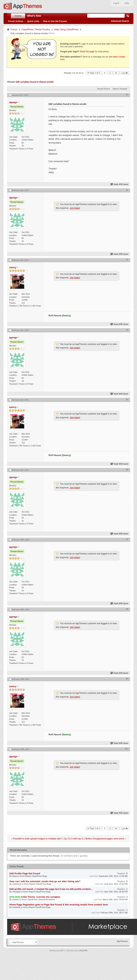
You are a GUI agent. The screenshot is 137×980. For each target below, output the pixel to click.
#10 (127, 749)
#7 (127, 539)
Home (18, 16)
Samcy (52, 33)
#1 (127, 95)
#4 (127, 330)
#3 (127, 260)
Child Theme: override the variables (41, 897)
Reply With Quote (120, 184)
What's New (34, 16)
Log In (116, 3)
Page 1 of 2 (95, 73)
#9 (127, 679)
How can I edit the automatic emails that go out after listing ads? (45, 881)
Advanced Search (120, 21)
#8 (127, 609)
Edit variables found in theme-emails (35, 82)
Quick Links (33, 21)
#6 (127, 470)
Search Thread (119, 89)
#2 (127, 190)
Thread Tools (103, 89)
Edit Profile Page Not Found (25, 873)
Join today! (75, 208)
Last (125, 73)
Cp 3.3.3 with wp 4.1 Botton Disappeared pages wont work (94, 839)
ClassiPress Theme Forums (36, 29)
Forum (14, 29)
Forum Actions (16, 21)
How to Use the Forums (55, 21)
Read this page (87, 52)
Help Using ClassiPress (66, 29)
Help (127, 3)
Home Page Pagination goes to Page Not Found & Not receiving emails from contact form (59, 905)
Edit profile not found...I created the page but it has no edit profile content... (51, 889)
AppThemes (122, 941)
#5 (127, 399)
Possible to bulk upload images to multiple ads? (37, 839)
